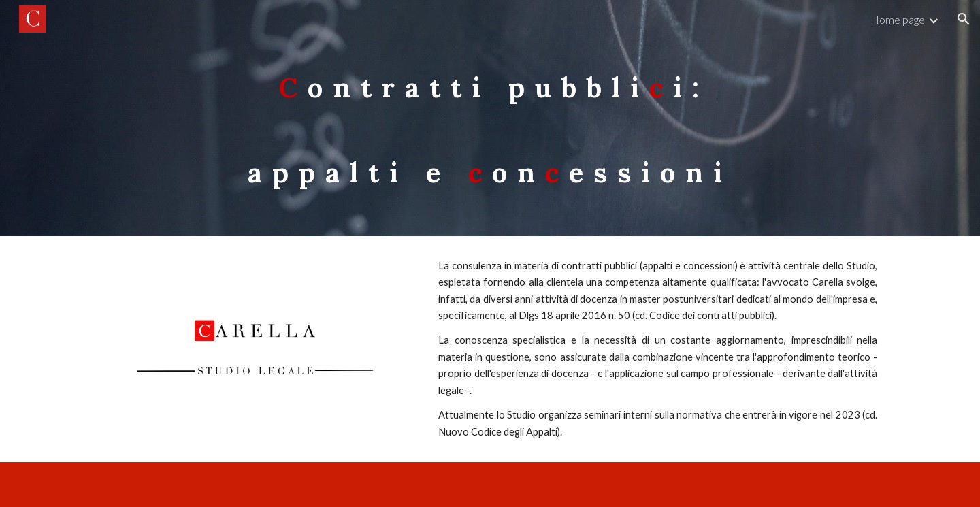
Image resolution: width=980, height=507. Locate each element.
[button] (964, 19)
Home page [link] (898, 19)
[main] (490, 118)
